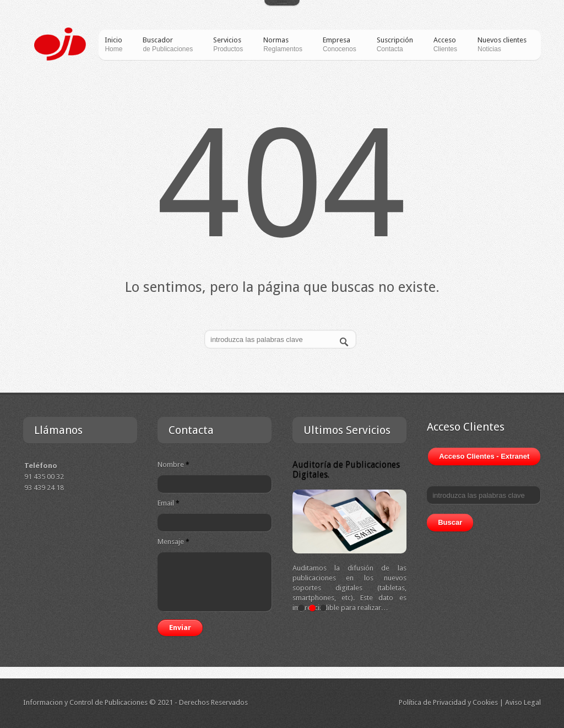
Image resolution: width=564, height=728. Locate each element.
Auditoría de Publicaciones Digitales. (346, 469)
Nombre (173, 464)
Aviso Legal (523, 702)
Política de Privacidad (432, 702)
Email (169, 503)
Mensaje (173, 542)
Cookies (485, 702)
